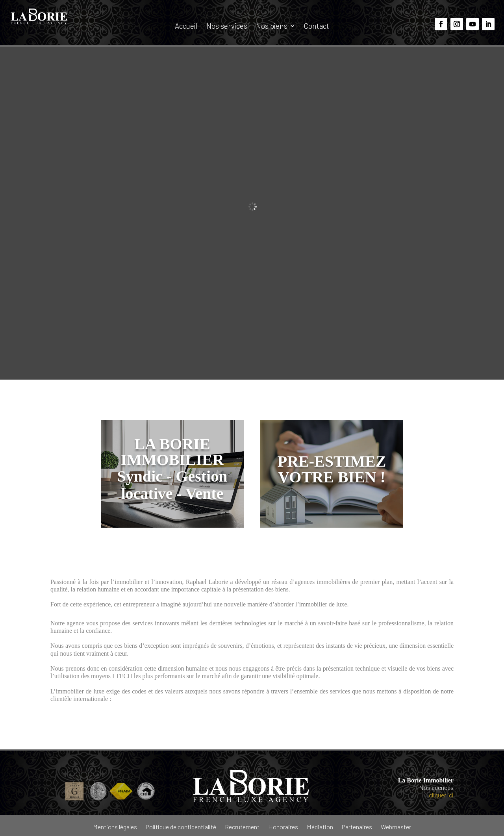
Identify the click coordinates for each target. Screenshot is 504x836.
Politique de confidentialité (181, 826)
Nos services (227, 27)
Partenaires (357, 826)
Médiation (320, 826)
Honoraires (283, 826)
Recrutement (242, 826)
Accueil (186, 27)
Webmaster (396, 826)
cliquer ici (441, 795)
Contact (317, 27)
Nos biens (272, 27)
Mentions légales (115, 826)
